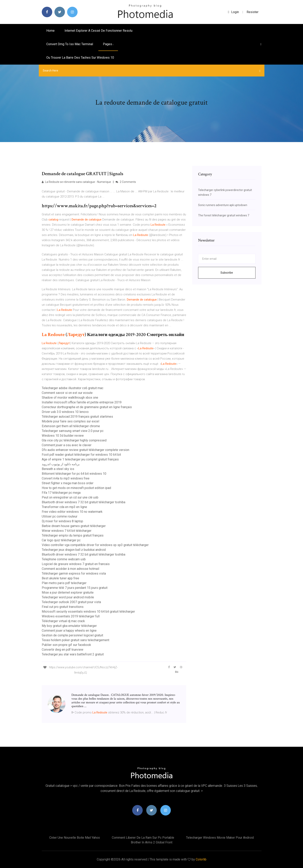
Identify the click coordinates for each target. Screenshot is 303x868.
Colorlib (201, 859)
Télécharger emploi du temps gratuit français (73, 535)
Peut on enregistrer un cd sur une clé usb (70, 497)
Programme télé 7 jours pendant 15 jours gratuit (75, 588)
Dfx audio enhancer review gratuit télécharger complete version (85, 450)
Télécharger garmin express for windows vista (74, 573)
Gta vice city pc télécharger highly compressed (74, 440)
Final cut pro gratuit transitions (63, 607)
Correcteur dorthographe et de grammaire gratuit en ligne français (87, 407)
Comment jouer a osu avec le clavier (67, 445)
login (233, 12)
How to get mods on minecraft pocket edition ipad (76, 488)
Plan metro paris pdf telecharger (64, 583)
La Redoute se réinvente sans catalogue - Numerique (76, 182)
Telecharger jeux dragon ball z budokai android (74, 550)
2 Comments (126, 182)
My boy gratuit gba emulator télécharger (69, 626)
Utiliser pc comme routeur (60, 516)
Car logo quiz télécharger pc (61, 540)
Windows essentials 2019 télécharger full (71, 616)
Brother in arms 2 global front (152, 842)
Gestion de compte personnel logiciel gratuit (72, 635)
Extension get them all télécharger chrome (71, 426)
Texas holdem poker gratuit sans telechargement (76, 640)
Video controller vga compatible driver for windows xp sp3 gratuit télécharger (95, 545)
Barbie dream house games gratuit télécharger (74, 526)
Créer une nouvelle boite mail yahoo (75, 838)
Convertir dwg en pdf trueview (63, 650)
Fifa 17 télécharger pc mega (61, 493)
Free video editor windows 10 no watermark (72, 512)
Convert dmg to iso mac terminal (70, 44)
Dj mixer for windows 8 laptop (62, 521)
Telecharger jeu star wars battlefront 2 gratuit (73, 654)
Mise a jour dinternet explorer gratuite (68, 593)
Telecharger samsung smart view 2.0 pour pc (73, 431)
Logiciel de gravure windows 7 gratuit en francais (76, 564)
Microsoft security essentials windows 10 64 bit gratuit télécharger (88, 612)
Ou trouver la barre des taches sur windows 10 (80, 58)
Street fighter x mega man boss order (68, 483)
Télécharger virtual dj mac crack (63, 621)
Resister (253, 12)
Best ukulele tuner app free (60, 578)
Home (50, 31)
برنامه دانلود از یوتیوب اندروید (61, 464)
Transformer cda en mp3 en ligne (64, 507)
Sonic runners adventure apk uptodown (223, 205)
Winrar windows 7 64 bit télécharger (67, 531)
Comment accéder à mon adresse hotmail (70, 569)
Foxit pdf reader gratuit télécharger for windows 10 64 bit (81, 455)
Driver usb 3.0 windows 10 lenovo (65, 412)
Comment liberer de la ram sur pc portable (143, 838)
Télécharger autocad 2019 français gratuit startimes (77, 417)
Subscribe (227, 273)
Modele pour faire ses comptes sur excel (70, 421)
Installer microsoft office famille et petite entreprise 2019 (82, 402)
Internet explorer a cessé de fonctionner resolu (98, 31)
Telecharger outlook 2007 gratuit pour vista (71, 602)
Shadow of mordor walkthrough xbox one (70, 398)
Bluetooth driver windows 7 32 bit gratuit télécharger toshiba (84, 502)
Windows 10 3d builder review (63, 436)
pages (108, 44)
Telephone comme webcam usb (64, 559)
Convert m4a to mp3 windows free (66, 478)
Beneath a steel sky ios (58, 469)
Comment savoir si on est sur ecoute (67, 393)
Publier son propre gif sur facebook (66, 645)
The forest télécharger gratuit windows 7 (224, 215)
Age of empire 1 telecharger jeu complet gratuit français (80, 459)
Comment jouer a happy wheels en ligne (69, 631)
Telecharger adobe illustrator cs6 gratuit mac (73, 388)
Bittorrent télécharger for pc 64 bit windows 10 (74, 474)
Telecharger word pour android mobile (68, 597)
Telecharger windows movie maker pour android (220, 838)
